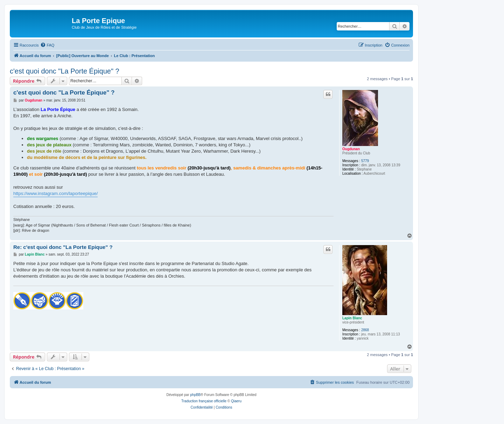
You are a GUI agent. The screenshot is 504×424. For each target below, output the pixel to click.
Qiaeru (236, 401)
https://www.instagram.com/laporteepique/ (55, 193)
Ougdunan (351, 149)
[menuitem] (47, 45)
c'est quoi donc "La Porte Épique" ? (65, 71)
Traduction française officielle (204, 401)
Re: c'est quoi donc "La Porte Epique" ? (63, 247)
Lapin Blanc (352, 318)
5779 (365, 161)
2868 (365, 330)
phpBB (195, 395)
